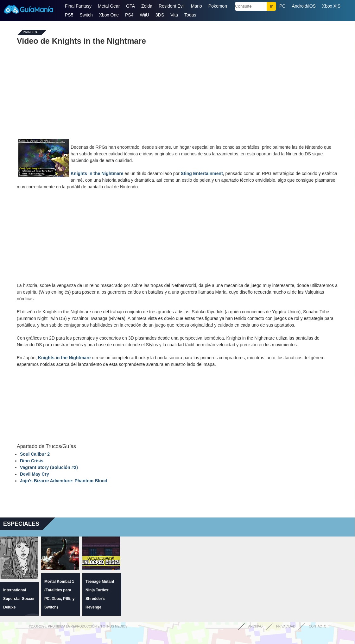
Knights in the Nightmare (97, 173)
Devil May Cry (35, 474)
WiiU (144, 15)
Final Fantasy (78, 6)
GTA (130, 6)
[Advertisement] (177, 91)
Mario (197, 6)
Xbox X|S (331, 6)
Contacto (317, 626)
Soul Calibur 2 (35, 454)
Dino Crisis (32, 461)
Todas (190, 15)
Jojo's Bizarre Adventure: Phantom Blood (64, 481)
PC (282, 6)
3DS (160, 15)
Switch (86, 15)
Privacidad (286, 626)
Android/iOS (304, 6)
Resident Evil (172, 6)
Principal (31, 33)
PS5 (69, 15)
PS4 (129, 15)
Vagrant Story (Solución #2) (49, 467)
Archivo (256, 626)
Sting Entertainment (202, 173)
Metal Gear (109, 6)
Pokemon (218, 6)
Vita (174, 15)
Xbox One (109, 15)
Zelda (147, 6)
